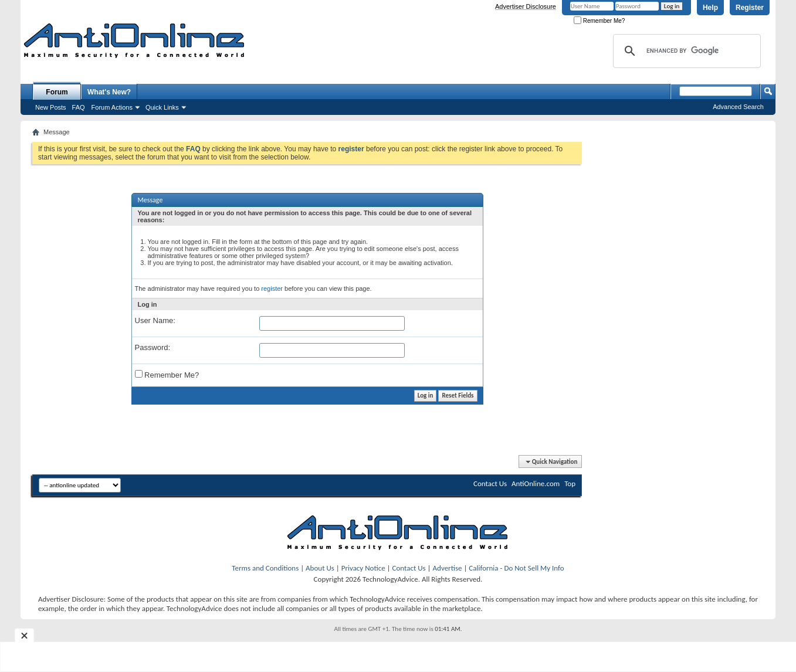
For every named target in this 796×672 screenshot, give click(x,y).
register (272, 289)
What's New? (109, 92)
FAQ (79, 107)
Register (750, 8)
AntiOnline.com (536, 483)
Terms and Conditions (265, 568)
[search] (685, 51)
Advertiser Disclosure (526, 6)
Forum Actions (112, 107)
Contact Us (490, 483)
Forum (57, 92)
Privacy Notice (363, 568)
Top (570, 483)
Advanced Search (738, 107)
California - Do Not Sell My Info (516, 568)
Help (710, 8)
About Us (320, 568)
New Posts (51, 107)
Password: (153, 347)
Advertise (448, 568)
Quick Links (162, 107)
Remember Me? (599, 21)
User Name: (155, 320)
